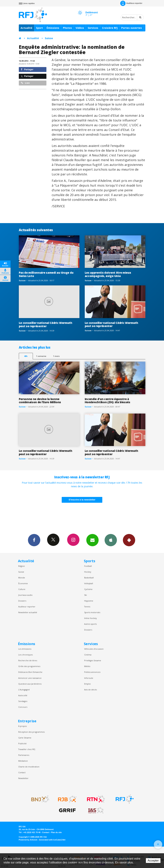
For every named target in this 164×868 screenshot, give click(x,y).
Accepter (153, 861)
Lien (25, 83)
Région (22, 566)
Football (88, 566)
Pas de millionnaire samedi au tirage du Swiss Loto (46, 274)
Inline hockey (90, 618)
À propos (22, 726)
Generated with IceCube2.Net (52, 840)
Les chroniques (25, 655)
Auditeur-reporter (131, 3)
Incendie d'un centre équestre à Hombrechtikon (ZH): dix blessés (107, 401)
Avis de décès (91, 690)
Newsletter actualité (28, 612)
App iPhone (111, 540)
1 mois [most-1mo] (56, 356)
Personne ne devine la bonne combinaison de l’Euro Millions (40, 401)
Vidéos (80, 28)
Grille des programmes (29, 666)
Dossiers (22, 601)
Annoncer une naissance (30, 678)
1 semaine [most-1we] (41, 356)
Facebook (34, 540)
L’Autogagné (24, 690)
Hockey (88, 572)
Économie (23, 583)
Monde (22, 578)
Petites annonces (92, 672)
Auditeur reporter (27, 607)
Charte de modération (29, 767)
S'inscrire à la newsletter (82, 500)
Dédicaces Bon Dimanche (30, 672)
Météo (87, 666)
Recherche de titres (28, 660)
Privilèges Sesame (93, 660)
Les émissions (25, 649)
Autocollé (23, 695)
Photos (67, 28)
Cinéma (88, 655)
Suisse (49, 38)
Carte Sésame (25, 738)
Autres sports (90, 624)
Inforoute (89, 678)
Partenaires (24, 755)
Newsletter (23, 778)
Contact (22, 772)
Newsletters (92, 540)
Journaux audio (25, 595)
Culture (22, 589)
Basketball (89, 578)
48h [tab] (26, 356)
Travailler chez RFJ (27, 749)
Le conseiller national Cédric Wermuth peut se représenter (46, 324)
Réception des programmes (31, 732)
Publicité (22, 743)
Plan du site (56, 832)
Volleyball (89, 583)
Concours (23, 707)
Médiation (23, 761)
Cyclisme (88, 589)
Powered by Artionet (28, 840)
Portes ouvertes (132, 28)
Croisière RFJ (110, 28)
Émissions (53, 28)
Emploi (87, 684)
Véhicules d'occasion (94, 649)
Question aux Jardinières (30, 684)
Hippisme (89, 601)
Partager (27, 69)
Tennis (87, 607)
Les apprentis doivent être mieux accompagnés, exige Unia (108, 274)
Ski (86, 595)
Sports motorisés (92, 612)
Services (93, 28)
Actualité (26, 28)
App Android (129, 540)
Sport (39, 28)
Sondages (23, 701)
